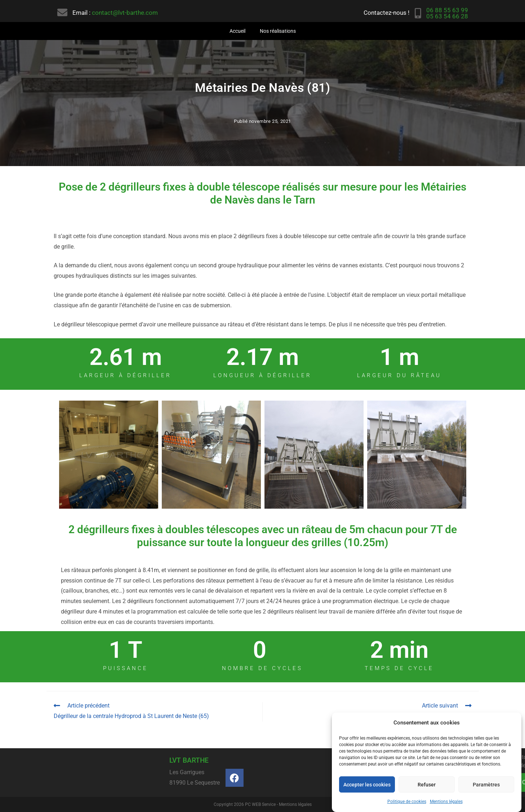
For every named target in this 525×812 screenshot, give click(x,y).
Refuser (427, 785)
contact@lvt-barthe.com (125, 13)
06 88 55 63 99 (447, 10)
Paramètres (486, 785)
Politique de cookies (407, 802)
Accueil (237, 31)
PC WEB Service (260, 804)
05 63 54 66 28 (447, 16)
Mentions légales (446, 802)
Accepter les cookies (367, 785)
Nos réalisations (278, 31)
